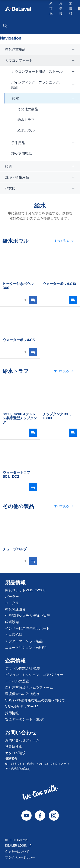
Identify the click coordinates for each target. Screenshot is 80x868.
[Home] (18, 8)
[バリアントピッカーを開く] (73, 300)
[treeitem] (42, 114)
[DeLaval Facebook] (40, 816)
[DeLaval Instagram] (54, 816)
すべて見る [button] (66, 241)
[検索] (5, 26)
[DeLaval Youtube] (26, 816)
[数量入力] (25, 300)
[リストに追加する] (33, 300)
